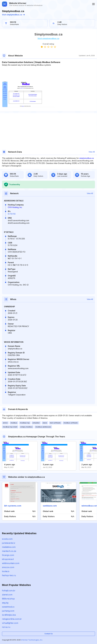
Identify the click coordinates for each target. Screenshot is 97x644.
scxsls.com (7, 539)
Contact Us (49, 634)
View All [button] (92, 152)
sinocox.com (8, 567)
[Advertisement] (48, 74)
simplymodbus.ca (86, 158)
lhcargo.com (8, 555)
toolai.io (6, 571)
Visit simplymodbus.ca (13, 15)
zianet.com (7, 595)
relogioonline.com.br (12, 619)
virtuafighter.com (10, 623)
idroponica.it (8, 559)
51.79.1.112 (12, 214)
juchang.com (8, 611)
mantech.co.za (9, 551)
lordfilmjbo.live (9, 615)
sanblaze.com (50, 506)
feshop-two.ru (9, 575)
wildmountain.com (11, 563)
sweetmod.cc (8, 607)
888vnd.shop (8, 599)
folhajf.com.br (9, 591)
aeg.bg (5, 603)
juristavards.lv (9, 543)
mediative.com (9, 547)
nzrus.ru (6, 627)
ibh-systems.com (13, 506)
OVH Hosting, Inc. (15, 207)
